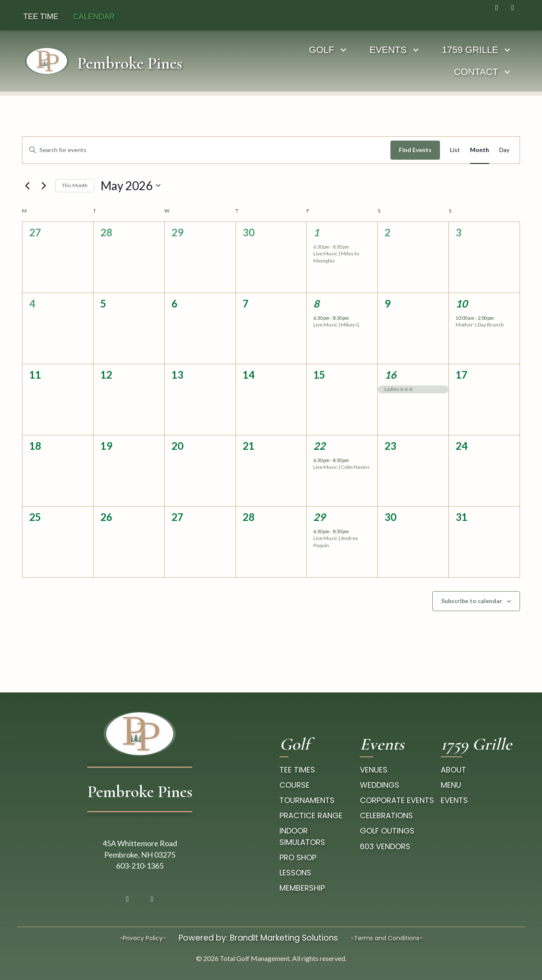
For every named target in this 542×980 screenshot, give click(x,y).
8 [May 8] (316, 303)
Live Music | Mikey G (336, 325)
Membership (302, 888)
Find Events (415, 150)
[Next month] (44, 185)
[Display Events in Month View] (480, 150)
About (454, 770)
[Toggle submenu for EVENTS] (344, 50)
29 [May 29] (319, 517)
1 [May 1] (316, 232)
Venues (374, 770)
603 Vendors (385, 846)
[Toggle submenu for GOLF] (272, 50)
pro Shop (298, 857)
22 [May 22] (319, 446)
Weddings (380, 785)
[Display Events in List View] (455, 150)
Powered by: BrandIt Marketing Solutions (258, 938)
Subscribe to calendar (472, 601)
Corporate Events (397, 800)
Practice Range (311, 815)
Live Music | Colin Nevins (342, 467)
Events (454, 800)
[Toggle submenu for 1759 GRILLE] (436, 50)
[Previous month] (27, 185)
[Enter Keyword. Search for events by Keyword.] (206, 150)
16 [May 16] (390, 375)
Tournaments (307, 800)
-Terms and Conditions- (387, 938)
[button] (497, 8)
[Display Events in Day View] (504, 150)
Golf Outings (387, 831)
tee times (297, 770)
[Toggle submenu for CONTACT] (516, 50)
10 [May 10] (462, 303)
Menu (451, 785)
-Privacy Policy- (143, 938)
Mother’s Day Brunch (480, 325)
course (295, 785)
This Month (75, 185)
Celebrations (386, 815)
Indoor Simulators (302, 836)
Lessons (295, 873)
